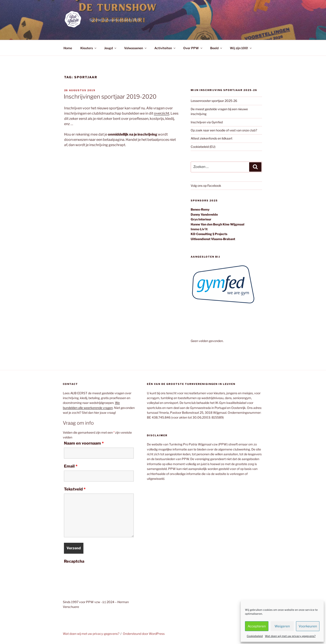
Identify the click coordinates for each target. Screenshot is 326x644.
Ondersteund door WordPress (144, 634)
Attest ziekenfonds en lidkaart (211, 138)
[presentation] (97, 574)
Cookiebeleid (255, 636)
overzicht (162, 113)
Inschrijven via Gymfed (207, 122)
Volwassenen (136, 48)
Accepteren (257, 626)
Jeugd (111, 48)
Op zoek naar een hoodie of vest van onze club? (224, 130)
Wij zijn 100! (241, 48)
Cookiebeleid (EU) (203, 147)
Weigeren (282, 626)
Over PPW (193, 48)
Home (68, 48)
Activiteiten (165, 48)
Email (71, 466)
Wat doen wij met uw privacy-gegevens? (290, 636)
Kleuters (89, 48)
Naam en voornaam (84, 443)
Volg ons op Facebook (206, 186)
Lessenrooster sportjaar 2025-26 (214, 101)
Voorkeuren (308, 626)
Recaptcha (74, 561)
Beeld (216, 48)
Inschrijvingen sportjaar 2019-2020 (110, 97)
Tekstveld (75, 489)
